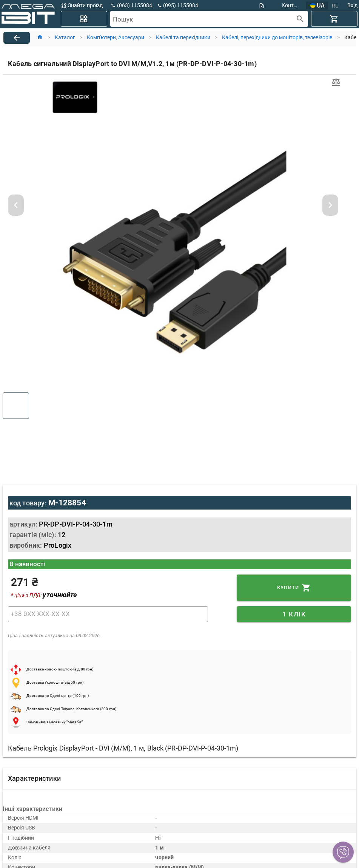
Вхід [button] (352, 5)
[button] (343, 852)
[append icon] (300, 19)
